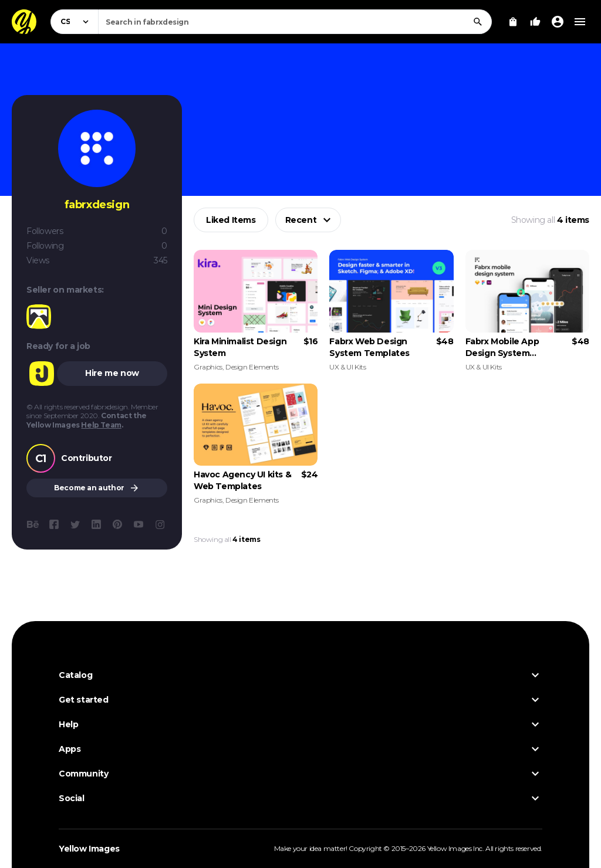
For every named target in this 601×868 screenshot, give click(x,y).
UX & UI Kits (347, 367)
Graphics (208, 367)
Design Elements (252, 367)
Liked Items (231, 220)
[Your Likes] (535, 22)
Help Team (101, 425)
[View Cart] (513, 22)
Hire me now (112, 373)
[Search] (478, 22)
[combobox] (295, 22)
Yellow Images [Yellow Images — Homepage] (89, 849)
